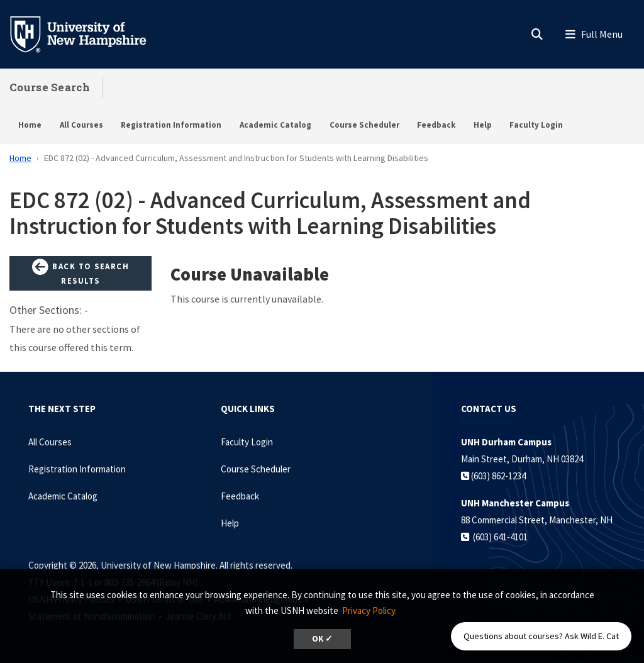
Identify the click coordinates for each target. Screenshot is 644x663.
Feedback (436, 125)
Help (483, 125)
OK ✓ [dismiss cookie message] (322, 639)
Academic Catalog (275, 125)
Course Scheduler (364, 125)
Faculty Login (536, 125)
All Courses (81, 125)
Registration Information (171, 125)
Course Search (50, 87)
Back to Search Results (80, 273)
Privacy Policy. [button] (369, 610)
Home (30, 125)
